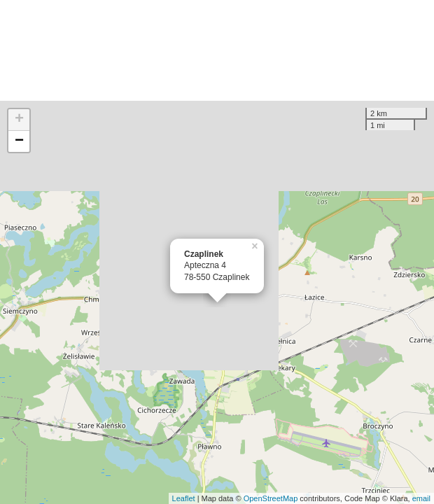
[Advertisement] (217, 50)
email (421, 498)
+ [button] (19, 120)
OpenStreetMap (271, 498)
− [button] (19, 141)
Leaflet (184, 498)
